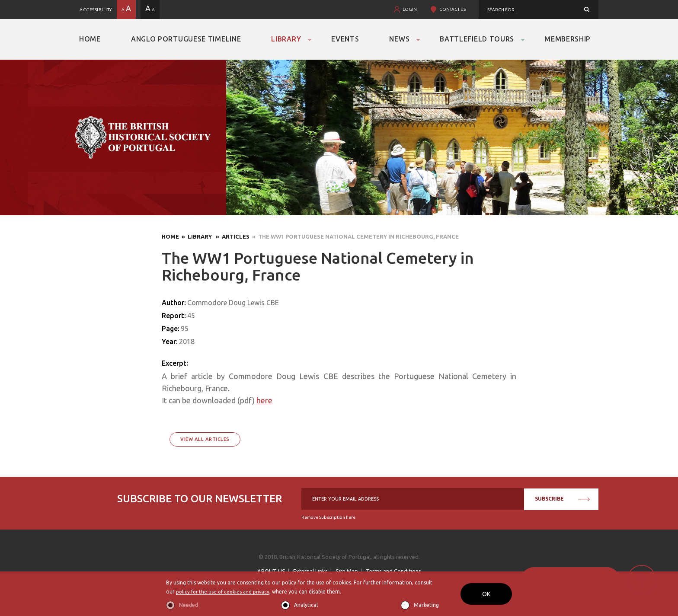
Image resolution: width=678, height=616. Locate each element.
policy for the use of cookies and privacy (225, 592)
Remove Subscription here (328, 517)
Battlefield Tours (477, 39)
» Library (196, 236)
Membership (568, 39)
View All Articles (205, 439)
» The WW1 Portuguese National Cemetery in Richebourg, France (354, 236)
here (264, 400)
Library (286, 39)
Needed (189, 605)
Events (345, 39)
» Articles (231, 236)
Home (90, 39)
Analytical (306, 605)
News (399, 39)
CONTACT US (453, 9)
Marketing (426, 605)
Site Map (347, 571)
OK (486, 594)
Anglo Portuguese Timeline (186, 39)
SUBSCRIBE (562, 499)
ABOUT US (271, 571)
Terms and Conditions (393, 571)
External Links (310, 571)
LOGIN (410, 9)
